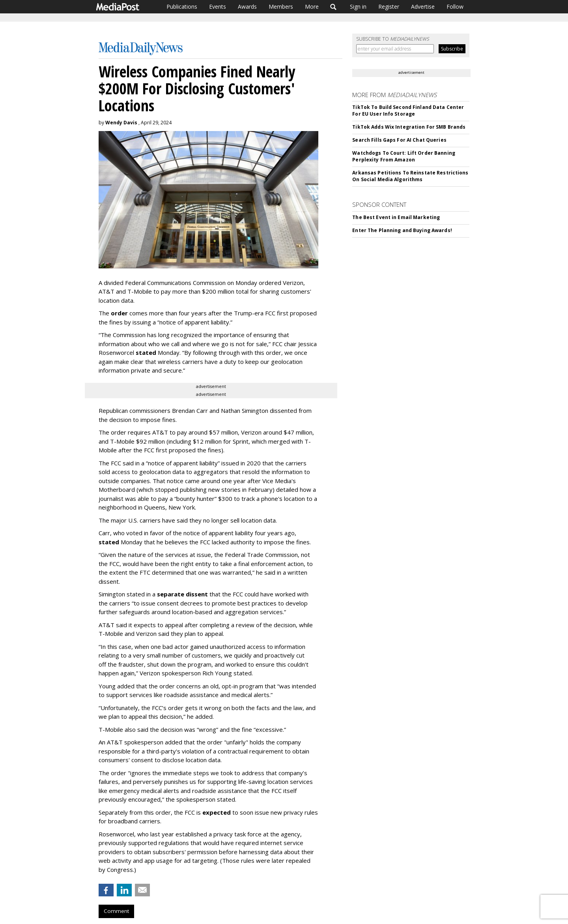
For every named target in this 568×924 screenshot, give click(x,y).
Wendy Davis (121, 123)
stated (146, 352)
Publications (182, 7)
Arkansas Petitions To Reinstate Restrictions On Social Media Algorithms (410, 176)
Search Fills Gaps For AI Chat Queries (399, 140)
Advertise (423, 7)
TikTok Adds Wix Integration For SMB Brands (409, 127)
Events (218, 7)
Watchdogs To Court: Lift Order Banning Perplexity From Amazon (404, 156)
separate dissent (182, 594)
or (114, 313)
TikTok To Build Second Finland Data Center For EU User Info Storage (408, 111)
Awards (247, 7)
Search (334, 7)
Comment (116, 911)
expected (217, 812)
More (312, 7)
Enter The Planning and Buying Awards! (402, 230)
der (123, 313)
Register (389, 7)
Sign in (358, 7)
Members (281, 7)
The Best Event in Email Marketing (396, 217)
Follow (455, 7)
